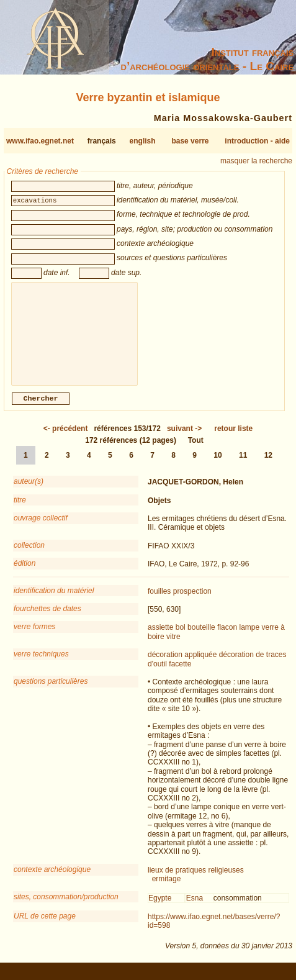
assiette (160, 637)
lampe (249, 637)
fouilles (159, 601)
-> (184, 438)
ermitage (167, 889)
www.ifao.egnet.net (40, 141)
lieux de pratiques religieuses (196, 880)
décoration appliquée (182, 665)
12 (268, 465)
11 (243, 465)
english (143, 141)
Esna (195, 908)
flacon (227, 637)
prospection (192, 601)
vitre (173, 647)
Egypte (160, 908)
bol (181, 637)
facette (180, 674)
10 (218, 465)
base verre (190, 141)
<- (66, 438)
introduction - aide (257, 141)
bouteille (201, 637)
